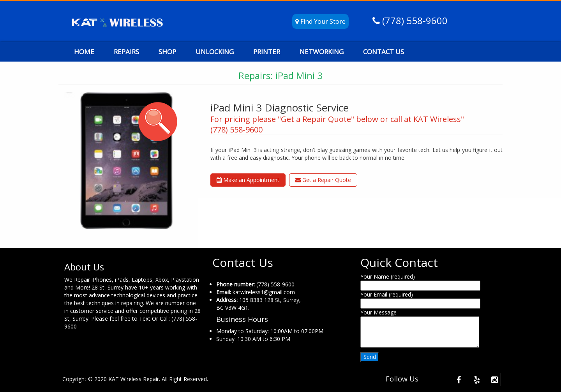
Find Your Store (320, 21)
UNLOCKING (215, 52)
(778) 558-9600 (414, 20)
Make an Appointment (248, 180)
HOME (84, 52)
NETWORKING (322, 52)
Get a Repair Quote (323, 180)
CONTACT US (384, 52)
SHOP (167, 52)
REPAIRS (126, 52)
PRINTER (267, 52)
